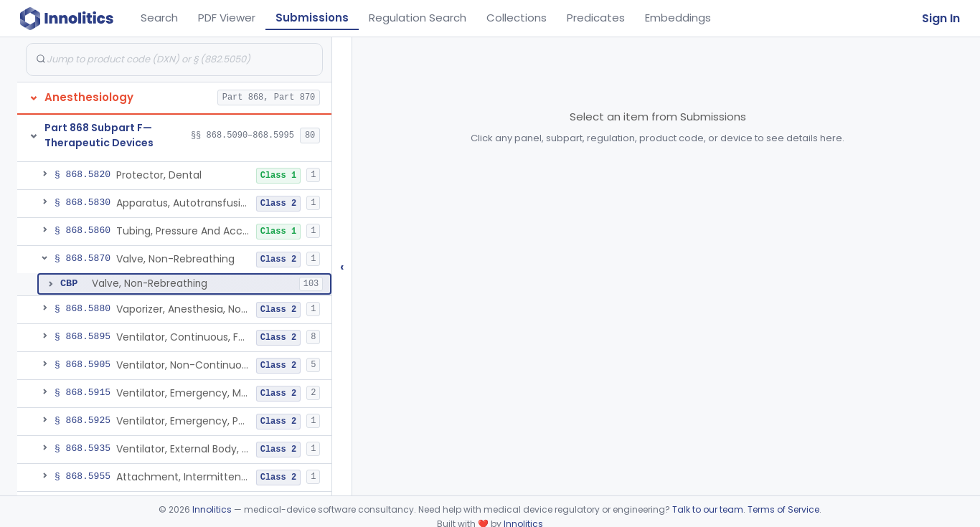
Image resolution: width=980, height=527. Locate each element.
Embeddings (678, 18)
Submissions (312, 18)
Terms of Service (783, 509)
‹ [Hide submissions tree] (342, 266)
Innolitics (212, 509)
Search (159, 18)
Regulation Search (418, 18)
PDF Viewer (227, 18)
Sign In (941, 18)
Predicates (596, 18)
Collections (517, 18)
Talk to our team (708, 509)
